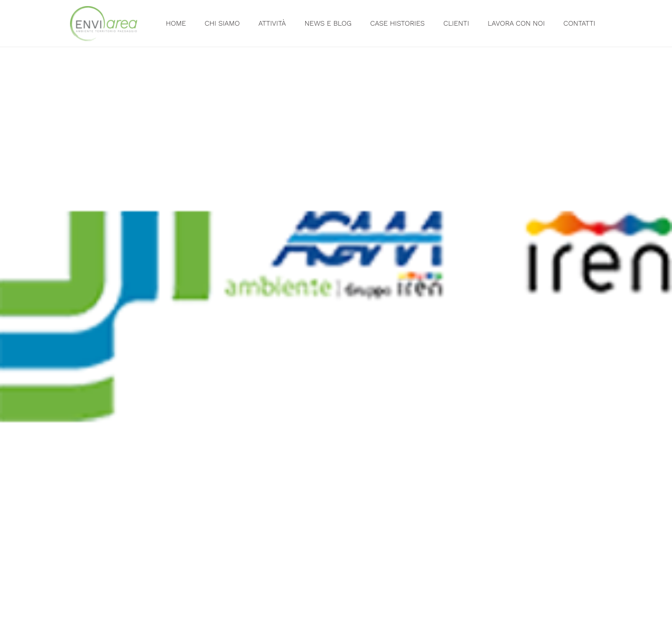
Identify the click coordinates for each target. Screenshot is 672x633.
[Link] (104, 24)
